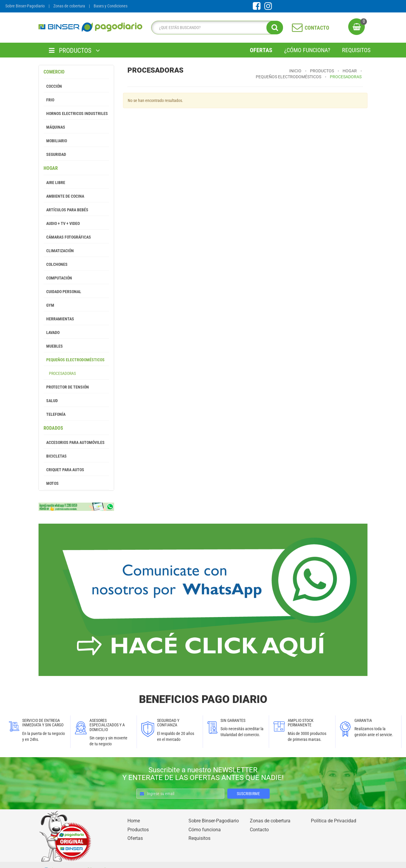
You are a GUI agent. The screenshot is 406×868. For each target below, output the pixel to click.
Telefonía (55, 414)
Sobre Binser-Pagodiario (25, 6)
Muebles (53, 346)
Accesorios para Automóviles (74, 442)
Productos (322, 71)
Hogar (51, 168)
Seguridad (55, 154)
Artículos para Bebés (66, 210)
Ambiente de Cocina (64, 196)
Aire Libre (54, 183)
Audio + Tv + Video (62, 223)
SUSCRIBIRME (248, 794)
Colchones (56, 264)
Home (134, 821)
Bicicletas (55, 456)
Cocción (53, 86)
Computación (58, 278)
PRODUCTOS (74, 51)
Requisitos (356, 50)
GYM (49, 305)
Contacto (259, 830)
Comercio (54, 72)
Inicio (295, 71)
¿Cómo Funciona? (307, 50)
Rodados (53, 428)
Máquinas (54, 127)
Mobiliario (55, 141)
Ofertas (261, 50)
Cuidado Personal (62, 292)
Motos (51, 483)
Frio (49, 100)
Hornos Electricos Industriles (76, 114)
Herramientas (59, 319)
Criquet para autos (64, 470)
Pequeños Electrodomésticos (74, 360)
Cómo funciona (205, 830)
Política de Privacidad (334, 821)
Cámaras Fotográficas (67, 237)
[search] (215, 28)
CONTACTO (311, 27)
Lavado (52, 333)
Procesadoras (60, 373)
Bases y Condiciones (111, 6)
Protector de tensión (66, 387)
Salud (51, 401)
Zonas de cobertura (69, 6)
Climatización (59, 251)
